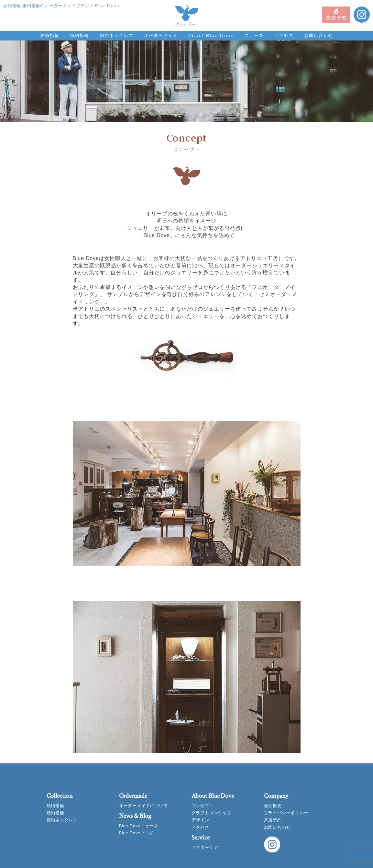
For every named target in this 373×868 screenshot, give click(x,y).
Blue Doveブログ (137, 833)
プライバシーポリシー (286, 813)
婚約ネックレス (117, 35)
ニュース (254, 35)
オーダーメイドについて (144, 806)
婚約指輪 (80, 35)
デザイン (200, 820)
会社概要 (273, 806)
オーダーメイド (161, 35)
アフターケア (205, 847)
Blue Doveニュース (139, 826)
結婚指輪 (50, 35)
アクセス (284, 35)
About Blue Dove (211, 35)
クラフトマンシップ (212, 813)
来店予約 (273, 820)
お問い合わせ (319, 35)
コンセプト (203, 806)
